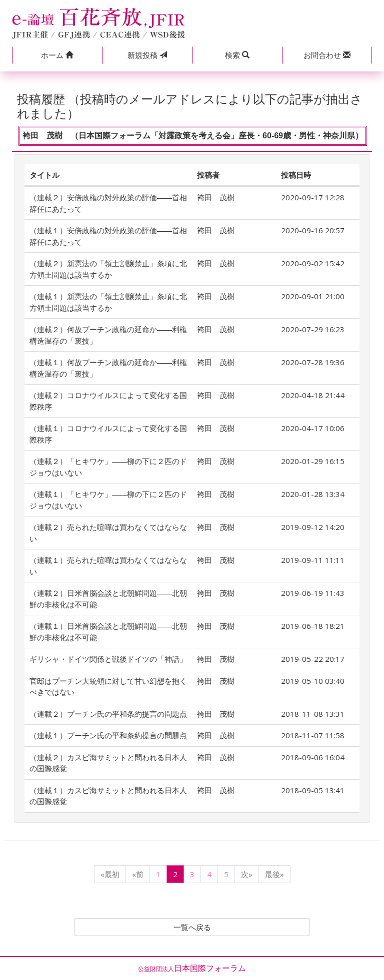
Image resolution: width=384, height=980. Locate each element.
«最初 (110, 874)
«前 (138, 874)
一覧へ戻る (192, 928)
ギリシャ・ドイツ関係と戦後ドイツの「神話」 (108, 659)
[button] (57, 55)
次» (247, 874)
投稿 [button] (147, 55)
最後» (274, 874)
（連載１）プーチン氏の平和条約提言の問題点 (108, 735)
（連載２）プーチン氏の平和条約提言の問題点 (108, 714)
